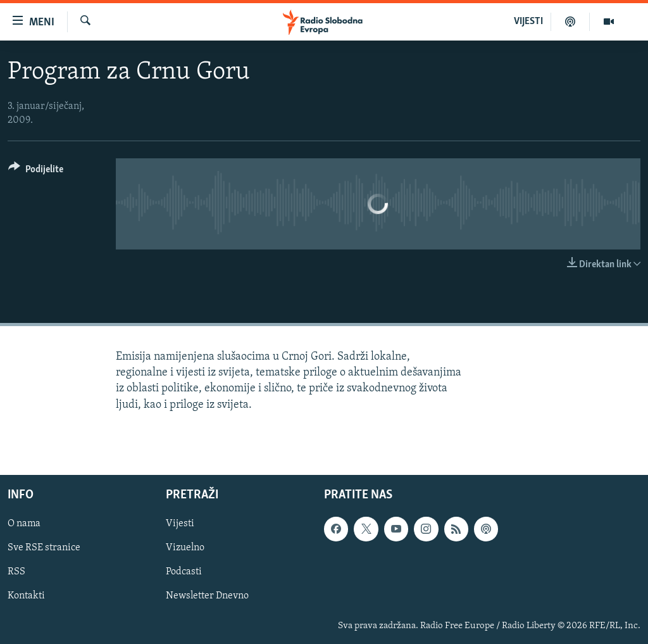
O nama (24, 524)
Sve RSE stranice (44, 548)
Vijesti (180, 524)
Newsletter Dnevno (207, 596)
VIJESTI (528, 22)
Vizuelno (185, 548)
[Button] (36, 171)
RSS (16, 572)
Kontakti (26, 596)
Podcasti (184, 572)
